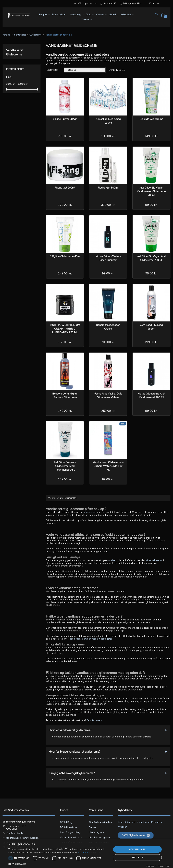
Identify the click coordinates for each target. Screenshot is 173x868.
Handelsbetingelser (100, 837)
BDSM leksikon (68, 827)
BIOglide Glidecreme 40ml (65, 256)
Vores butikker (13, 843)
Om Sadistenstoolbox (101, 822)
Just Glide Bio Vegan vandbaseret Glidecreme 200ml (151, 191)
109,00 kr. (65, 479)
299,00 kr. (65, 136)
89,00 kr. (108, 479)
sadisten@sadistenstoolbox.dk (22, 838)
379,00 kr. (108, 205)
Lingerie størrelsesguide (69, 850)
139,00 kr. (108, 136)
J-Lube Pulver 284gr (65, 119)
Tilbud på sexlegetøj (71, 843)
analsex (113, 560)
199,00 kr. (151, 342)
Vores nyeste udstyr (71, 837)
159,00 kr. (65, 342)
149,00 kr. (151, 136)
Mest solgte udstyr (71, 832)
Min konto (94, 848)
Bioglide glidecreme (151, 119)
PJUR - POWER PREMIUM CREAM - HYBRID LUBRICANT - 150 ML (65, 329)
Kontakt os (95, 853)
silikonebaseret (154, 560)
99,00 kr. (151, 205)
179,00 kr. (65, 205)
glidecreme (90, 512)
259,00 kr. (108, 411)
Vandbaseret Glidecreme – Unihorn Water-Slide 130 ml (108, 466)
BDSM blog (66, 822)
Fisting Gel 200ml (65, 188)
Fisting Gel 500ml (108, 188)
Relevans (85, 70)
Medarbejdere (96, 832)
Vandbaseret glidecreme (15, 52)
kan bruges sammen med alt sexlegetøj (91, 639)
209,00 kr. (108, 342)
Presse (93, 827)
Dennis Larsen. (94, 720)
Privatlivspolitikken (99, 843)
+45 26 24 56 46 (14, 833)
